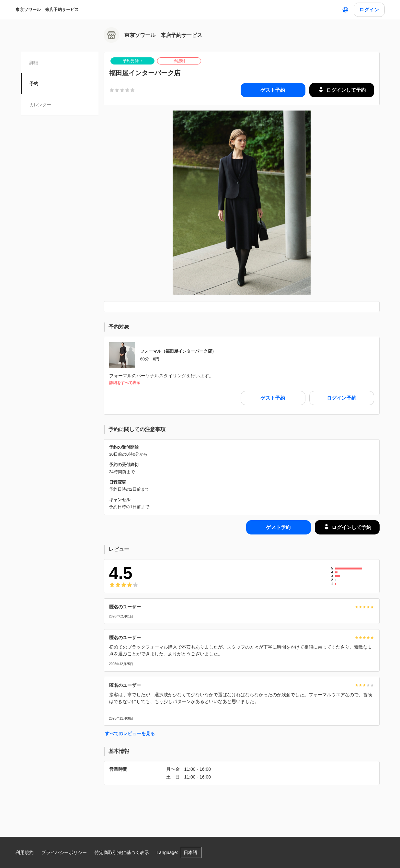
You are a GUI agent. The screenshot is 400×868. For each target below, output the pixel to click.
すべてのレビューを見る (130, 733)
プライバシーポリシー (64, 852)
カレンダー (41, 105)
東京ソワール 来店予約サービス (47, 10)
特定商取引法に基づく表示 (122, 852)
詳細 (34, 63)
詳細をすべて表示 (125, 383)
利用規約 (25, 852)
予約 (34, 84)
